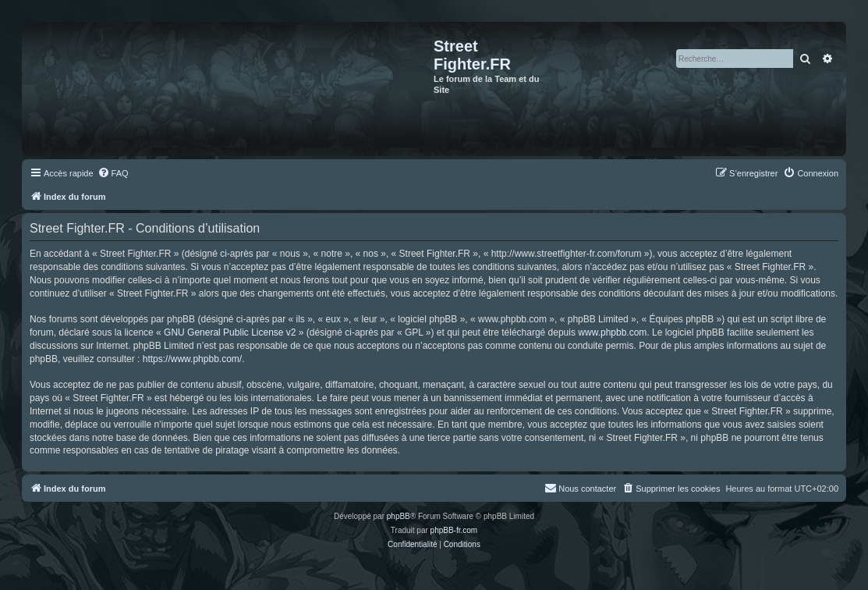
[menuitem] (113, 173)
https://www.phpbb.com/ (192, 359)
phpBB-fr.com (454, 530)
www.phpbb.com (612, 332)
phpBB (399, 516)
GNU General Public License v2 (230, 332)
